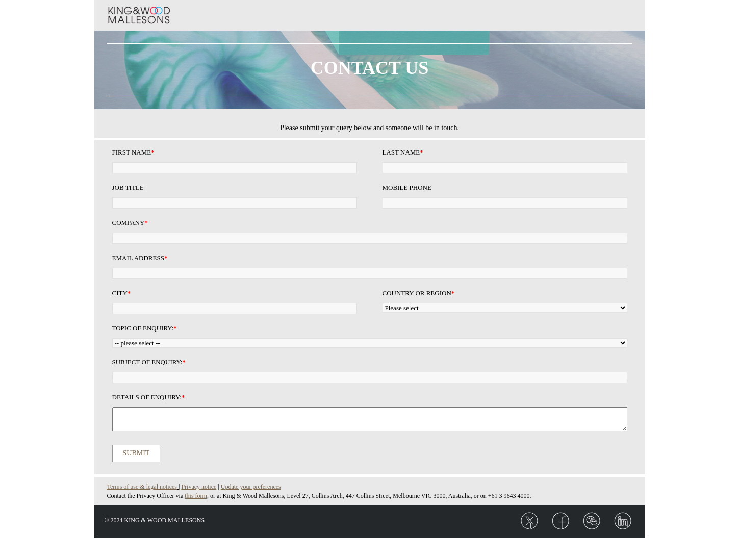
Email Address (140, 258)
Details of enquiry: (149, 397)
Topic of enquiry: (145, 328)
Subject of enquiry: (149, 362)
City (122, 293)
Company (130, 223)
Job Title (128, 187)
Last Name (403, 152)
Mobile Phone (407, 187)
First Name (133, 152)
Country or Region (419, 293)
